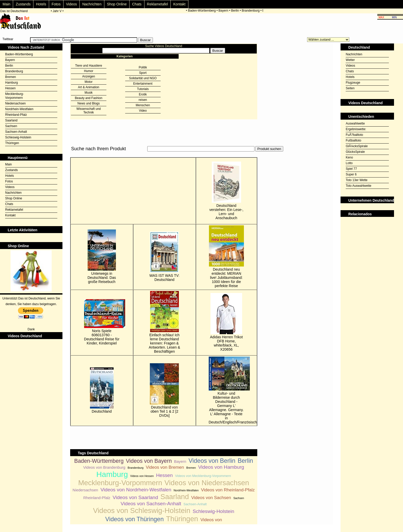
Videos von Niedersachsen (207, 483)
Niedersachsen (15, 103)
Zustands (23, 4)
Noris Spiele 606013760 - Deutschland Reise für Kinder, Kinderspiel (102, 322)
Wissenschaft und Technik (89, 111)
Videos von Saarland (135, 497)
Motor (89, 82)
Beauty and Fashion (89, 98)
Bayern (224, 11)
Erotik (143, 94)
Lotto (349, 163)
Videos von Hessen (142, 476)
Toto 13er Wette (357, 180)
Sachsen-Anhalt (16, 132)
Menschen (143, 105)
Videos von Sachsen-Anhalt (151, 504)
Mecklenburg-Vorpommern (15, 96)
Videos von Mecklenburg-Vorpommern (203, 476)
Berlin (236, 11)
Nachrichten (92, 4)
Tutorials (143, 89)
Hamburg (11, 83)
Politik (143, 67)
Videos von (211, 520)
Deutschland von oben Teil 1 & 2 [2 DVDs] (164, 390)
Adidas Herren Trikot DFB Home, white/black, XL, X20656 (226, 322)
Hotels (41, 4)
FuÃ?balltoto (354, 135)
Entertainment (143, 84)
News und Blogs (89, 103)
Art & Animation (89, 87)
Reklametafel (158, 4)
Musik (89, 93)
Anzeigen (89, 76)
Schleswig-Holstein (18, 137)
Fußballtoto (353, 140)
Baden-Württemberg (203, 11)
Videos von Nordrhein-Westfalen (136, 490)
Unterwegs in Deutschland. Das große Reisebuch (102, 257)
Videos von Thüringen (135, 519)
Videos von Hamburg (221, 467)
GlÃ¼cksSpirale (357, 146)
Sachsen (11, 126)
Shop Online (117, 4)
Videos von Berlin (212, 461)
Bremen (11, 77)
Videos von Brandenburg (104, 467)
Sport (143, 73)
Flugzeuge (353, 83)
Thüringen (12, 143)
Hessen (10, 88)
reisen (143, 100)
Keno (349, 157)
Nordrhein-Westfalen (19, 109)
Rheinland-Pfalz (16, 115)
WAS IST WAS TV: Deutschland (164, 257)
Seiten (350, 88)
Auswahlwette (355, 123)
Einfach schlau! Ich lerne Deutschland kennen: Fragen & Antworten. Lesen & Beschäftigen (164, 322)
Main (6, 4)
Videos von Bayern (149, 461)
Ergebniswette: (356, 129)
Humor (89, 71)
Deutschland (102, 390)
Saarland (11, 120)
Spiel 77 (351, 169)
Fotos (56, 4)
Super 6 (351, 174)
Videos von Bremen (165, 467)
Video (143, 111)
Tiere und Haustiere (89, 66)
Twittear (8, 39)
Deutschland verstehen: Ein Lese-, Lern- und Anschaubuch (226, 191)
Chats (137, 4)
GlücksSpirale (355, 152)
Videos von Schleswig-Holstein (142, 511)
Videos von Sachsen (211, 498)
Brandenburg (251, 11)
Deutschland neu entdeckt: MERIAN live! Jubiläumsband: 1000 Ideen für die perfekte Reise (226, 257)
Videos (72, 4)
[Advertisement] (164, 154)
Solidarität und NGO (143, 78)
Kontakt (179, 4)
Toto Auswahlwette (358, 186)
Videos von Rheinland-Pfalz (228, 490)
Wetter (350, 60)
